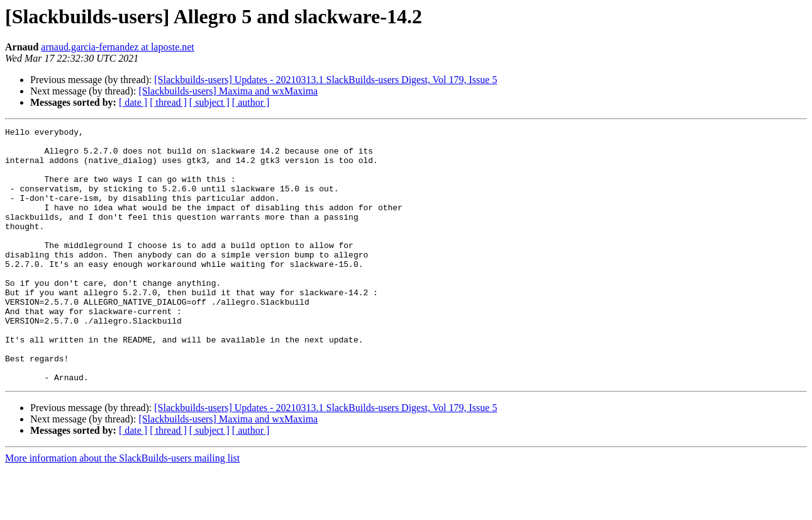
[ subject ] (209, 102)
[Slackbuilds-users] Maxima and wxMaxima (228, 91)
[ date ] (133, 102)
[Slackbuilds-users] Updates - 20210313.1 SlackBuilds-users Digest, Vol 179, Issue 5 (325, 80)
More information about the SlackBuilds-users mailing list (122, 509)
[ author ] (251, 102)
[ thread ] (168, 102)
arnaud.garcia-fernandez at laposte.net (117, 47)
